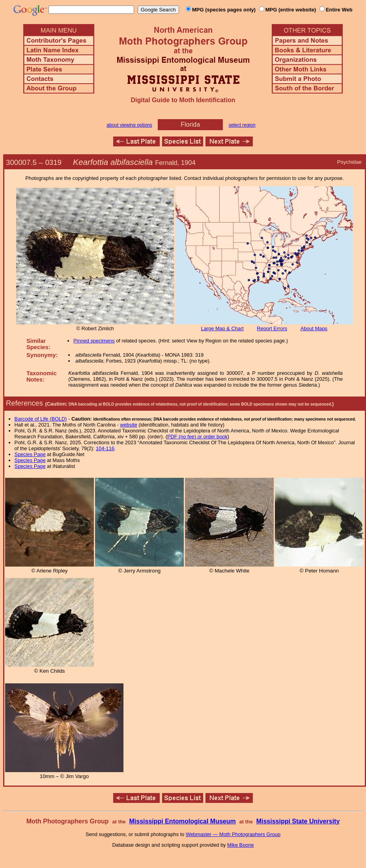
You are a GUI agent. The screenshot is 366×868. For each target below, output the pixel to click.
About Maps (314, 328)
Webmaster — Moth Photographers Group (233, 834)
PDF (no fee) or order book (197, 437)
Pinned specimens (94, 341)
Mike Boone (241, 845)
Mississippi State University (298, 821)
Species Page (30, 454)
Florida (190, 124)
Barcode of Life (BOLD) (41, 419)
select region (242, 125)
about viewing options (129, 125)
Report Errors (272, 328)
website (129, 425)
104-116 (105, 448)
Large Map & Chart (222, 328)
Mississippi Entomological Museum (182, 821)
